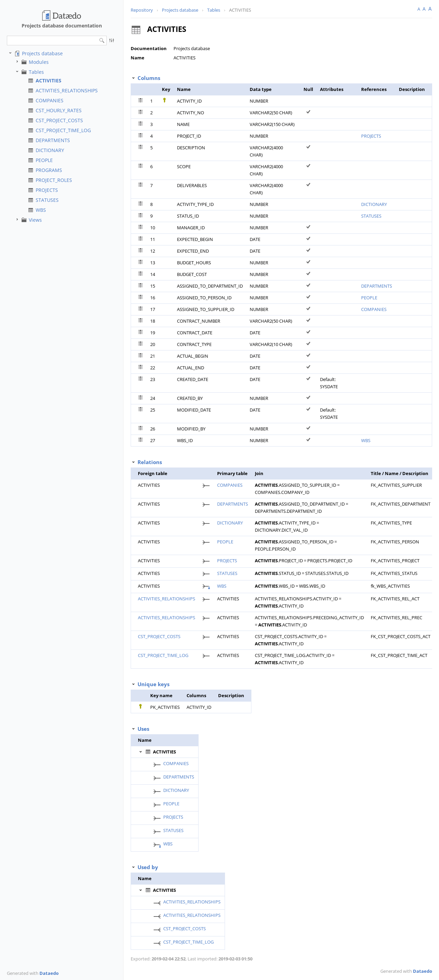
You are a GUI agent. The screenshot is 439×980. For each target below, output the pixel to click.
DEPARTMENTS (53, 140)
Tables (36, 72)
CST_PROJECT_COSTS (59, 120)
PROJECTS (47, 190)
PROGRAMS (49, 170)
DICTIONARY (50, 150)
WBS (41, 210)
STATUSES (47, 200)
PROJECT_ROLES (54, 180)
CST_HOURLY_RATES (59, 110)
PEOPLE (44, 160)
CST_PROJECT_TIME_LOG (63, 130)
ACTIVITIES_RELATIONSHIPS (67, 90)
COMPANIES (50, 100)
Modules (39, 62)
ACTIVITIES (49, 80)
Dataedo (49, 973)
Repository (142, 10)
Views (35, 220)
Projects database (42, 53)
